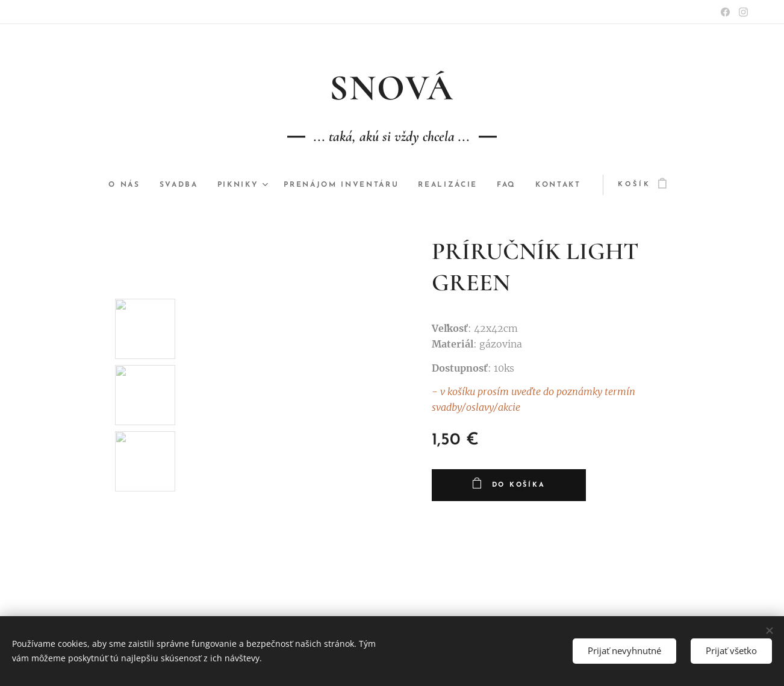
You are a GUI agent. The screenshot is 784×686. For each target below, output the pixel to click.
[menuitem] (117, 185)
